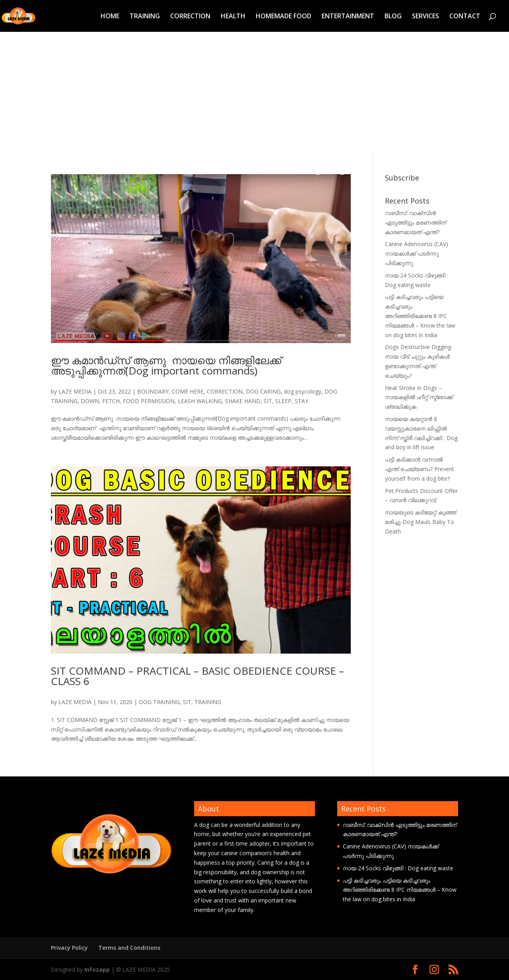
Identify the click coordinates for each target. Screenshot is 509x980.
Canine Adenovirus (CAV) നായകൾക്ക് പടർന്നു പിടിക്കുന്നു (417, 253)
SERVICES (425, 17)
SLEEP (283, 401)
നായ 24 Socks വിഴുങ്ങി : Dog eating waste (398, 868)
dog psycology (303, 391)
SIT (268, 401)
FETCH (111, 401)
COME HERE (188, 391)
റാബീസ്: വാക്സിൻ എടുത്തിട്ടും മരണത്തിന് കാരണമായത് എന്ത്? (416, 222)
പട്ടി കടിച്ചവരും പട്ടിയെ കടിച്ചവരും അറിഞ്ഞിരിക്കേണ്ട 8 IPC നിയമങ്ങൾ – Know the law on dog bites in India (420, 316)
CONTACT (465, 17)
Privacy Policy (69, 948)
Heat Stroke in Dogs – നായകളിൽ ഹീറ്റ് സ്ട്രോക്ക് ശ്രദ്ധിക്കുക (419, 397)
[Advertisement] (254, 91)
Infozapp (97, 969)
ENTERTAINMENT (348, 17)
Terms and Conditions (129, 948)
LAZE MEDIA (75, 391)
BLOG (393, 17)
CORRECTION (190, 17)
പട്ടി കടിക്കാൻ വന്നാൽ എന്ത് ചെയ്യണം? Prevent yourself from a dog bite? (420, 469)
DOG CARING (263, 391)
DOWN (90, 401)
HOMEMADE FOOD (284, 17)
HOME (110, 17)
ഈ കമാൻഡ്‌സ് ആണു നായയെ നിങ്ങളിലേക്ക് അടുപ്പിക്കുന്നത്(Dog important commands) (166, 365)
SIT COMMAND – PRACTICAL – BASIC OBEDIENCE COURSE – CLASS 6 (197, 676)
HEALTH (233, 17)
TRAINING (145, 17)
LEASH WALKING (200, 401)
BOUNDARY (153, 391)
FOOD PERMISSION (149, 401)
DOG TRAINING (159, 702)
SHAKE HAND (243, 401)
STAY (301, 401)
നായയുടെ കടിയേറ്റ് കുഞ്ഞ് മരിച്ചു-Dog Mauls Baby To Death (421, 522)
